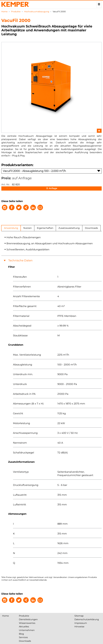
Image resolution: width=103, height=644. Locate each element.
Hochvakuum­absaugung (37, 12)
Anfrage (51, 189)
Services (23, 637)
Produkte (16, 12)
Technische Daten (20, 260)
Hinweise (79, 627)
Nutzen (27, 228)
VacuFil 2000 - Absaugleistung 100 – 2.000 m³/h (52, 171)
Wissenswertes (27, 623)
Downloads (91, 228)
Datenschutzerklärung (87, 619)
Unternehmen (27, 630)
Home (5, 12)
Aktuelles (24, 627)
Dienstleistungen (28, 619)
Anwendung (11, 228)
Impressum (81, 623)
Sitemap (79, 616)
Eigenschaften (45, 228)
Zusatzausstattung (69, 228)
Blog (21, 634)
